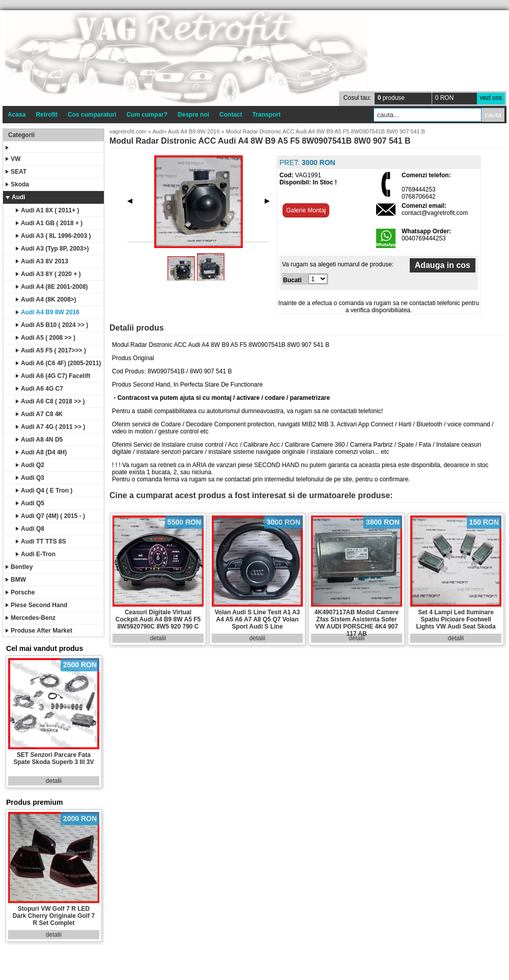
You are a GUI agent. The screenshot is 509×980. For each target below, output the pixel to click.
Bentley (19, 567)
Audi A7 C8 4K (39, 414)
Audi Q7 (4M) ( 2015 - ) (50, 516)
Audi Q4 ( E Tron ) (44, 491)
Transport (266, 115)
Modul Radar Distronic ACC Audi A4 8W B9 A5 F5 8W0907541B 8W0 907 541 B (326, 131)
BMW (16, 580)
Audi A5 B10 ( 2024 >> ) (52, 325)
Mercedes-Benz (31, 618)
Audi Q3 (30, 478)
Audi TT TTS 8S (41, 541)
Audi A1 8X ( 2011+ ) (48, 210)
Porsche (20, 592)
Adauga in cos (443, 265)
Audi (16, 197)
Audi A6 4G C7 (39, 389)
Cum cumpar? (147, 115)
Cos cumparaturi (92, 115)
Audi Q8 (30, 529)
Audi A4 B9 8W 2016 (48, 312)
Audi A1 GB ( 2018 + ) (49, 223)
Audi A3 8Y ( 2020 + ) (48, 274)
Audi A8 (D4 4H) (41, 452)
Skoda (17, 184)
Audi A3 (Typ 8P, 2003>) (52, 249)
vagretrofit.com (128, 131)
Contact (231, 115)
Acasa (17, 115)
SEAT (16, 172)
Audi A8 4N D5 (39, 440)
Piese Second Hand (36, 605)
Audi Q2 (30, 465)
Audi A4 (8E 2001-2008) (52, 287)
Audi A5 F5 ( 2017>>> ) (51, 350)
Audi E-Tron (36, 554)
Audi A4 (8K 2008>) (46, 300)
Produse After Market (39, 631)
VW (13, 159)
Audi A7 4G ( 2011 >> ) (50, 427)
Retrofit (47, 115)
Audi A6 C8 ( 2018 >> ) (50, 401)
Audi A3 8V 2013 (42, 261)
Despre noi (193, 115)
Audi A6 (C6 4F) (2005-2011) (59, 363)
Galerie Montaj (306, 210)
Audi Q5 (30, 503)
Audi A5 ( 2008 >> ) (46, 338)
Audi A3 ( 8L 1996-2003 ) (53, 236)
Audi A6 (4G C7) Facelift (53, 376)
